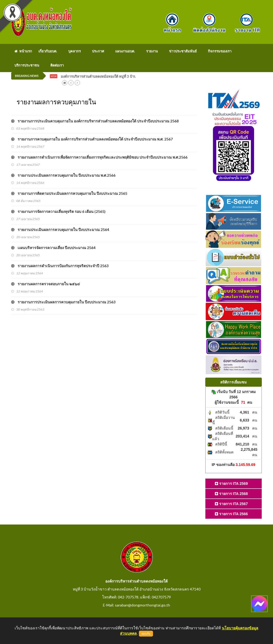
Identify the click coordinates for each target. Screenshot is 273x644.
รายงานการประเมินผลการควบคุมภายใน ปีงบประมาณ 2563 (63, 302)
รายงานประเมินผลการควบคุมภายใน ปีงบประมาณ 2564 (60, 230)
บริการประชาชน (27, 65)
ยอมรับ (146, 634)
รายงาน (152, 51)
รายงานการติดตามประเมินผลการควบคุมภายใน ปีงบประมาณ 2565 (69, 193)
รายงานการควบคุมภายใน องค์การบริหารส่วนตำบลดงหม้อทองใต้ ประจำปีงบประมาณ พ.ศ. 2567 (92, 139)
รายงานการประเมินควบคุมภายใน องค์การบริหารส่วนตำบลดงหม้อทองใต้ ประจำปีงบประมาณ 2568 (95, 121)
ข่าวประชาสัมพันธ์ (183, 51)
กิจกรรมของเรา (220, 51)
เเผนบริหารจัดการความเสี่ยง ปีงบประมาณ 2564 (53, 248)
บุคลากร (75, 51)
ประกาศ (98, 51)
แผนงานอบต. (125, 51)
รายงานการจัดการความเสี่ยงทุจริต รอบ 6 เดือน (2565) (58, 211)
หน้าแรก (23, 51)
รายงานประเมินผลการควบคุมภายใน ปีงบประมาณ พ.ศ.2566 (63, 175)
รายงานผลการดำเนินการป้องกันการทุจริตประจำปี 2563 (60, 266)
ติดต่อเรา (57, 65)
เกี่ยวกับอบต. (48, 51)
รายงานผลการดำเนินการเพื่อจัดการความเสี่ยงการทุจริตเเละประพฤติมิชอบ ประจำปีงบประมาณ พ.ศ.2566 (99, 157)
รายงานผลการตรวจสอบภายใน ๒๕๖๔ (46, 284)
